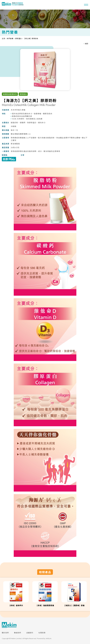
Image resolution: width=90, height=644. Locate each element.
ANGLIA (49, 638)
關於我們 (5, 633)
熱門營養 (10, 39)
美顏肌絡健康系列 (10, 94)
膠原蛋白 (19, 39)
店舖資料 (30, 633)
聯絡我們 (18, 633)
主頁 (3, 39)
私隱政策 (42, 633)
